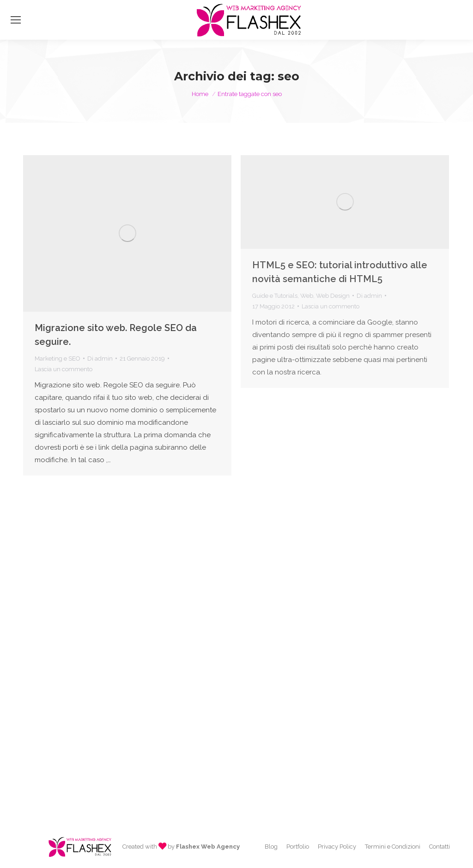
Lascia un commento (64, 369)
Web (307, 296)
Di (100, 359)
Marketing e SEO (58, 359)
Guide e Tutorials (275, 296)
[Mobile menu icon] (16, 20)
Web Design (333, 296)
